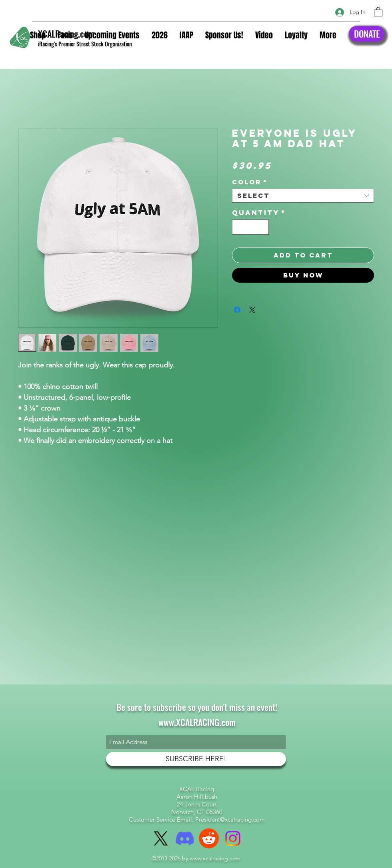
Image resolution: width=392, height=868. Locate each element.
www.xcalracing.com (215, 858)
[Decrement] (239, 227)
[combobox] (303, 196)
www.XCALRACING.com (197, 722)
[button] (378, 11)
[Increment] (263, 227)
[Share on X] (252, 310)
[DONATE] (367, 34)
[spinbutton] (251, 227)
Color (250, 182)
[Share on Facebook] (237, 310)
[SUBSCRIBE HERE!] (196, 759)
